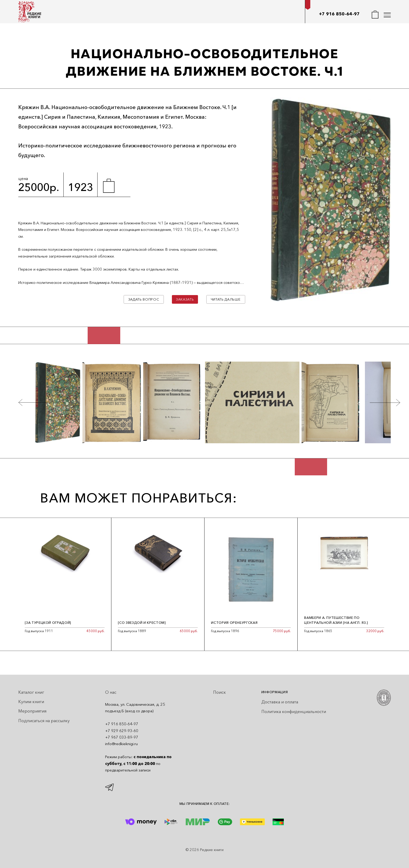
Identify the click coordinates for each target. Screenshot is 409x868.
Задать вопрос (144, 299)
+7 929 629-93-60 (122, 731)
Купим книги (31, 702)
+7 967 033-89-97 (122, 737)
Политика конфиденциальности (294, 711)
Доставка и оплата (280, 702)
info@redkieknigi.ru (121, 744)
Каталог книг (31, 692)
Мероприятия (32, 711)
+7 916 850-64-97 (339, 14)
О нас (111, 692)
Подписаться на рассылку (44, 721)
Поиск (219, 692)
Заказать (185, 299)
